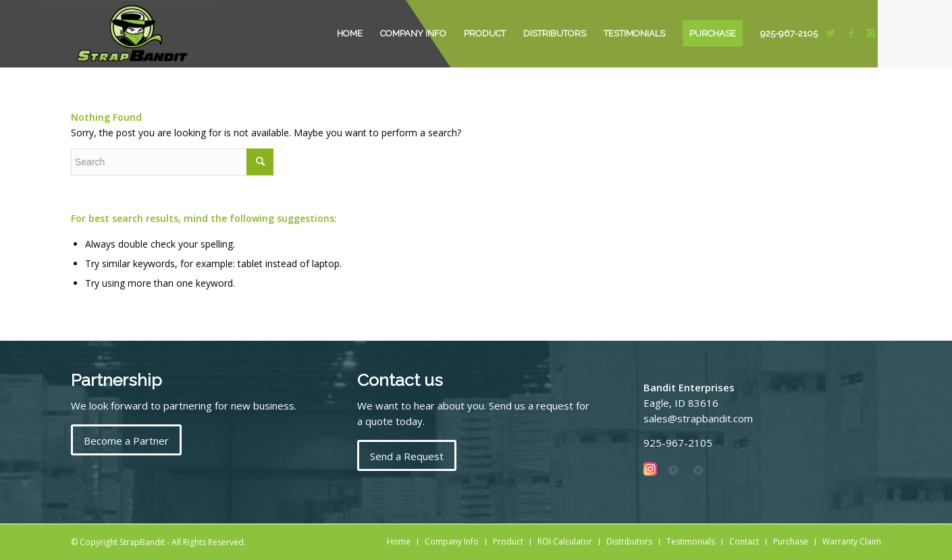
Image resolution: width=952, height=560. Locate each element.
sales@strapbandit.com (698, 418)
